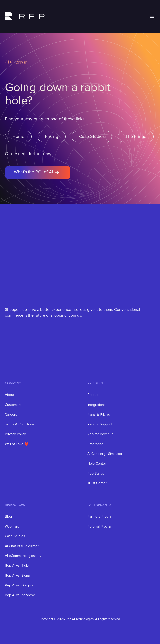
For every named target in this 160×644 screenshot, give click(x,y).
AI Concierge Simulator (105, 454)
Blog (8, 517)
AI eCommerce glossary (23, 556)
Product (93, 395)
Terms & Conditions (20, 424)
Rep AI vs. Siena (17, 576)
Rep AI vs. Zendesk (20, 595)
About (10, 395)
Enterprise (95, 444)
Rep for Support (100, 424)
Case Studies (92, 137)
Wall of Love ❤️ (17, 444)
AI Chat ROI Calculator (22, 546)
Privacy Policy (15, 434)
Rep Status (96, 474)
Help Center (97, 464)
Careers (11, 415)
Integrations (96, 405)
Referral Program (100, 527)
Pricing (52, 137)
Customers (13, 405)
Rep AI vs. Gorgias (19, 585)
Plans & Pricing (99, 415)
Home (18, 137)
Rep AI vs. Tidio (17, 566)
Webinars (12, 527)
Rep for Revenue (101, 434)
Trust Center (97, 483)
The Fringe (136, 137)
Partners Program (101, 517)
